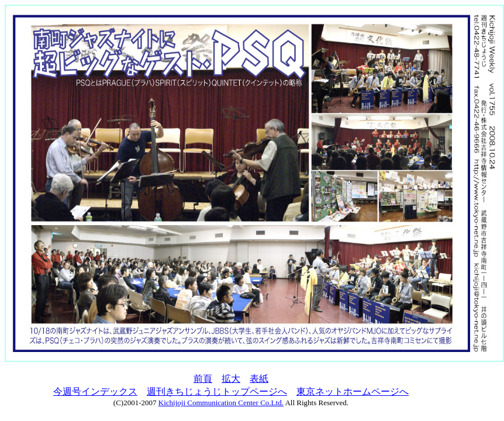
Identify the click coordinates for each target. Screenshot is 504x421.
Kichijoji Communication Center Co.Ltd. (221, 403)
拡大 (231, 379)
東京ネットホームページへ (353, 391)
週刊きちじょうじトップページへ (217, 391)
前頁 (203, 379)
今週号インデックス (95, 391)
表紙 (259, 379)
